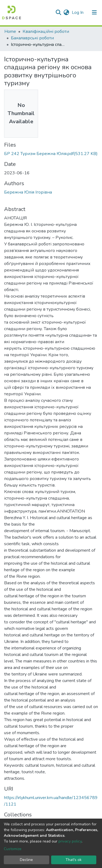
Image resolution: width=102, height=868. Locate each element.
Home (10, 31)
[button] (66, 12)
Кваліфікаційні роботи (46, 31)
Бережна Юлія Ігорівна (28, 192)
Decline (26, 860)
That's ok (74, 860)
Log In (78, 12)
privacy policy (70, 841)
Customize (13, 849)
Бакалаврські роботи (32, 38)
